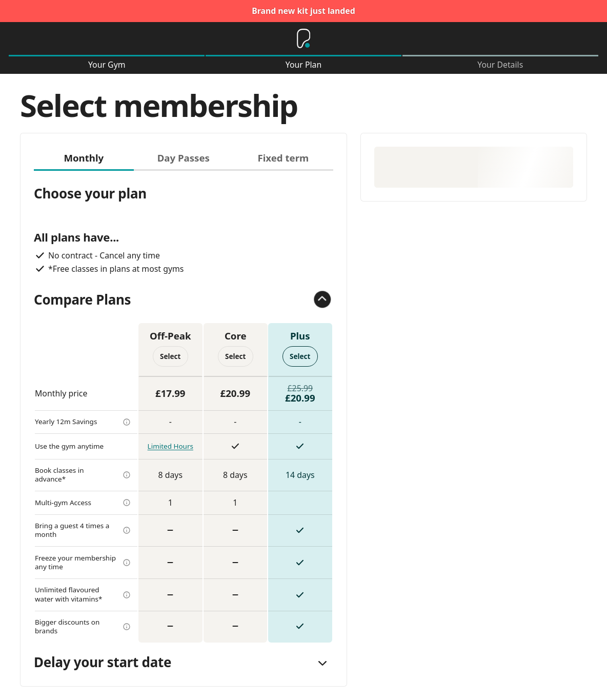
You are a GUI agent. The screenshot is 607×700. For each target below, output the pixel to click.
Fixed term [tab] (283, 158)
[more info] (127, 422)
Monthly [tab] (84, 158)
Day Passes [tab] (184, 158)
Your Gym (107, 65)
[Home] (304, 38)
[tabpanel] (184, 407)
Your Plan (304, 65)
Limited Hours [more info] (170, 446)
